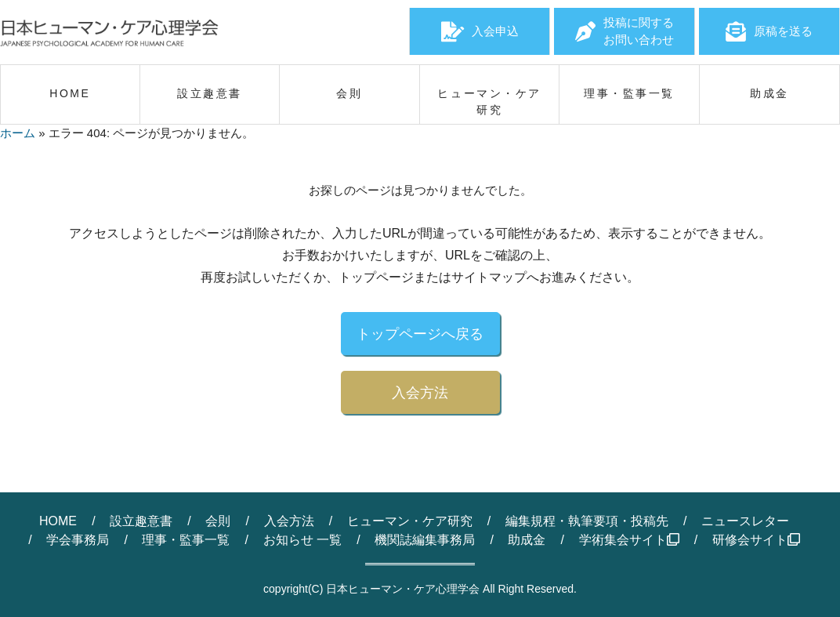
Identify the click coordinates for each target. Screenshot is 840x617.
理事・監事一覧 (186, 540)
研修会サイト (756, 540)
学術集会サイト (629, 540)
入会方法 (420, 393)
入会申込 (480, 31)
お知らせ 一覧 (302, 540)
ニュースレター (745, 521)
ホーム (18, 133)
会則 (218, 521)
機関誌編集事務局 (425, 540)
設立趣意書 (141, 521)
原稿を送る (769, 31)
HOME (58, 521)
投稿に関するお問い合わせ (625, 31)
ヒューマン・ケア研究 (410, 521)
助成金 (527, 540)
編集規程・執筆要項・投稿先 (587, 521)
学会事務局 (78, 540)
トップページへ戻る (420, 334)
